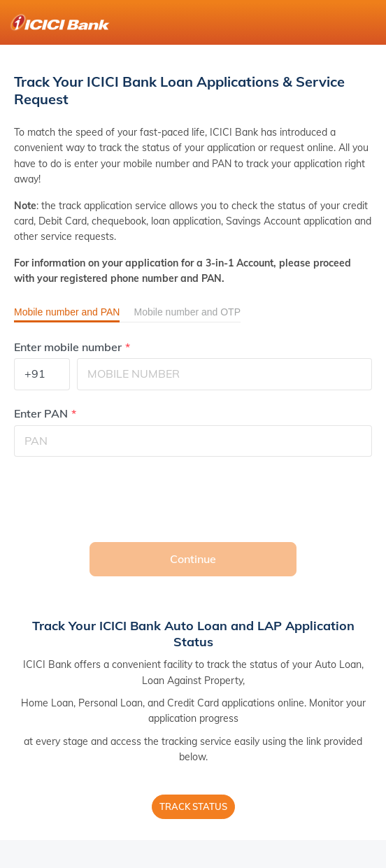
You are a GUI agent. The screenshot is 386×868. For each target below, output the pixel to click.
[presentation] (120, 499)
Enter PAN (41, 414)
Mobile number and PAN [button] (67, 312)
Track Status (193, 806)
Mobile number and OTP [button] (187, 312)
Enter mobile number (68, 347)
